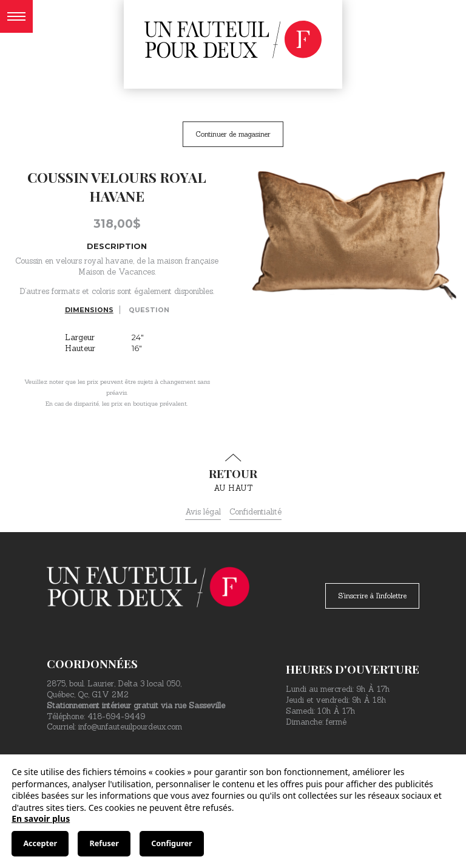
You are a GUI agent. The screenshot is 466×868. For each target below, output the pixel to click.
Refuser (104, 843)
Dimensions (89, 310)
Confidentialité (255, 512)
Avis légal (203, 512)
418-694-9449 (116, 716)
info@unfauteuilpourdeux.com (130, 727)
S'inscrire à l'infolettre (372, 596)
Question (149, 310)
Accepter (40, 843)
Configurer (171, 843)
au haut (233, 473)
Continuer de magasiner (233, 134)
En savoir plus (41, 818)
